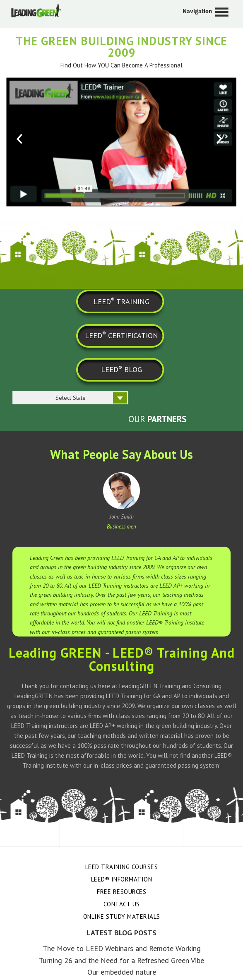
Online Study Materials (122, 916)
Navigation (197, 11)
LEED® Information (122, 879)
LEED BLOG (121, 369)
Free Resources (121, 892)
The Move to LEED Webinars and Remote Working (122, 948)
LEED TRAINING (121, 301)
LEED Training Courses (122, 867)
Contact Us (122, 904)
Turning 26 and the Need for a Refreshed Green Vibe (121, 960)
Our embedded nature (122, 972)
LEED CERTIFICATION (121, 335)
